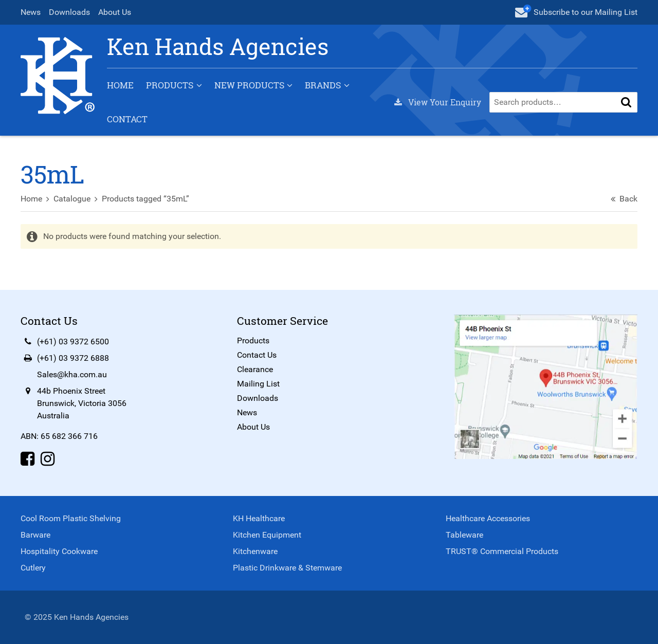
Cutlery (33, 568)
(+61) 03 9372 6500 (73, 342)
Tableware (464, 535)
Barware (35, 535)
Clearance (255, 369)
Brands (323, 85)
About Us (115, 12)
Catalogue (72, 199)
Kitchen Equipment (267, 535)
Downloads (69, 12)
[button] (626, 102)
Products (170, 85)
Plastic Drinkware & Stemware (287, 568)
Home (120, 85)
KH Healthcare (259, 518)
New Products (249, 85)
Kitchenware (255, 551)
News (31, 12)
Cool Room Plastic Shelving (71, 518)
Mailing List (258, 384)
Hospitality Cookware (59, 551)
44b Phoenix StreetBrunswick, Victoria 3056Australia (82, 403)
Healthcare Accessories (488, 518)
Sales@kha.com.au (72, 374)
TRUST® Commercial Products (502, 551)
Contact (127, 119)
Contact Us (257, 355)
